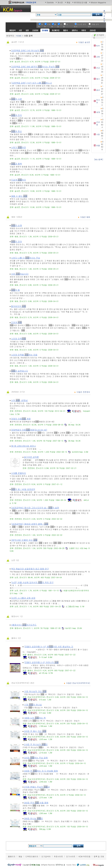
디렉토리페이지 (32, 856)
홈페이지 (12, 856)
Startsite (50, 2)
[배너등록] (99, 159)
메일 (68, 2)
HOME (19, 36)
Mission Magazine (98, 2)
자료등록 (105, 17)
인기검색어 (46, 856)
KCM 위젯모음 (85, 856)
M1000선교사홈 (81, 2)
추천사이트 (58, 856)
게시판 (60, 2)
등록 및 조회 (99, 856)
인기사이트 (71, 856)
